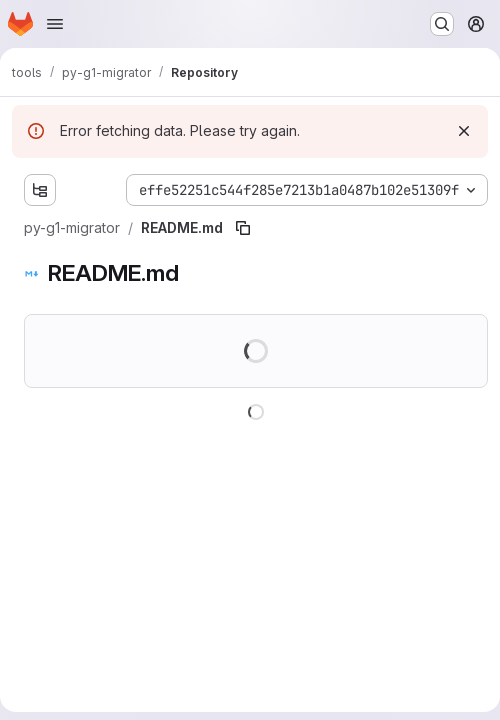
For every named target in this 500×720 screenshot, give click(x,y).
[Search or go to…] (442, 24)
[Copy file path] (243, 228)
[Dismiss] (464, 131)
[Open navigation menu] (55, 24)
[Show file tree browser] (40, 190)
